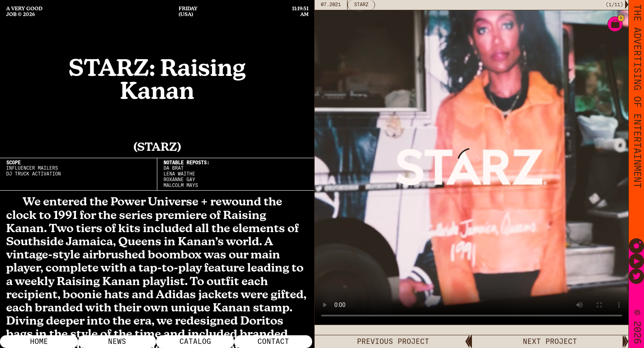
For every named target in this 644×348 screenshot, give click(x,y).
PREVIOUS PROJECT (393, 341)
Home (39, 341)
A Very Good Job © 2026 (24, 12)
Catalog (195, 341)
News (117, 341)
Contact (273, 341)
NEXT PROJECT (550, 341)
